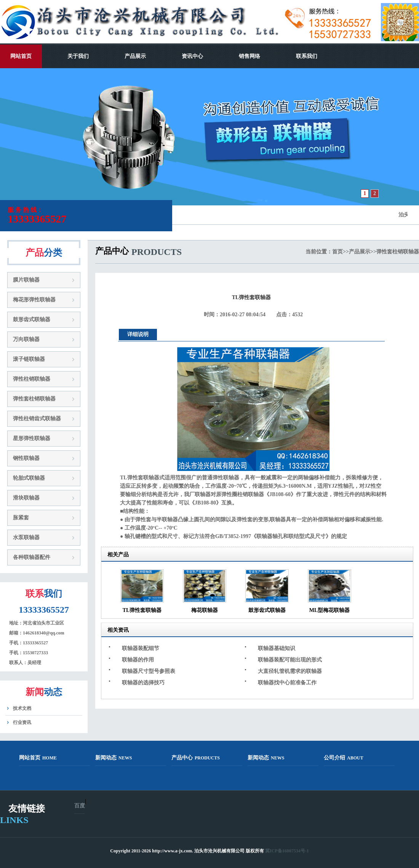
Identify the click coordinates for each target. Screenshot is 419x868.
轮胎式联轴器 (29, 478)
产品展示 (135, 56)
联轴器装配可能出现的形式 (290, 660)
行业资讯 (22, 722)
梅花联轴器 (205, 610)
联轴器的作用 (138, 660)
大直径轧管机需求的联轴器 (290, 671)
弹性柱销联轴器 (32, 379)
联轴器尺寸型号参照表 (149, 671)
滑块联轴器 (26, 498)
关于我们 (78, 56)
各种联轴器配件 (32, 557)
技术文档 (22, 708)
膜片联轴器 (26, 280)
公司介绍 (344, 758)
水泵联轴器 (26, 537)
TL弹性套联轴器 (142, 610)
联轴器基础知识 (277, 648)
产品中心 (196, 758)
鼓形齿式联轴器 (32, 319)
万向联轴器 (26, 339)
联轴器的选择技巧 (143, 683)
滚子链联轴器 (29, 359)
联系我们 (307, 56)
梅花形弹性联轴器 (34, 300)
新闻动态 (114, 758)
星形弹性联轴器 (32, 438)
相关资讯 (118, 630)
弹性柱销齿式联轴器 (37, 419)
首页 (337, 252)
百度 (80, 806)
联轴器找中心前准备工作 (287, 683)
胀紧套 (21, 518)
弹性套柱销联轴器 (34, 399)
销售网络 (249, 56)
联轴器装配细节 (141, 648)
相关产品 (118, 555)
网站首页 (21, 56)
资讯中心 (192, 56)
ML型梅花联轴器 (330, 610)
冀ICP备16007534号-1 (287, 851)
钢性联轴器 (26, 458)
